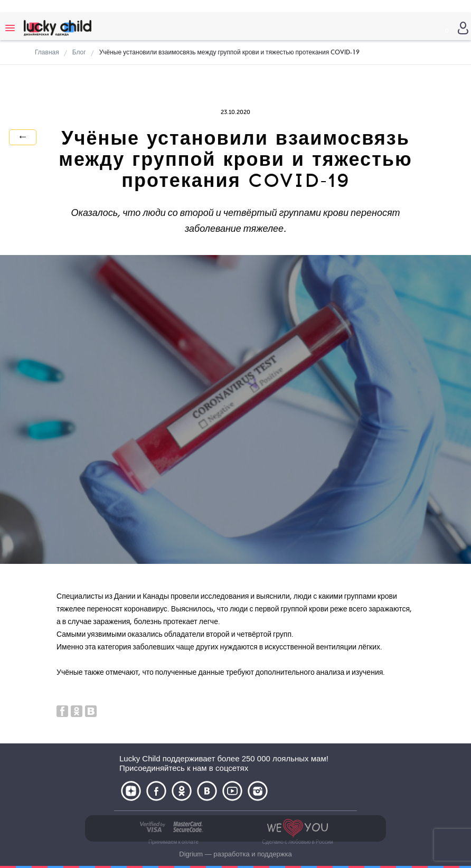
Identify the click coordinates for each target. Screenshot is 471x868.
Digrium (191, 854)
